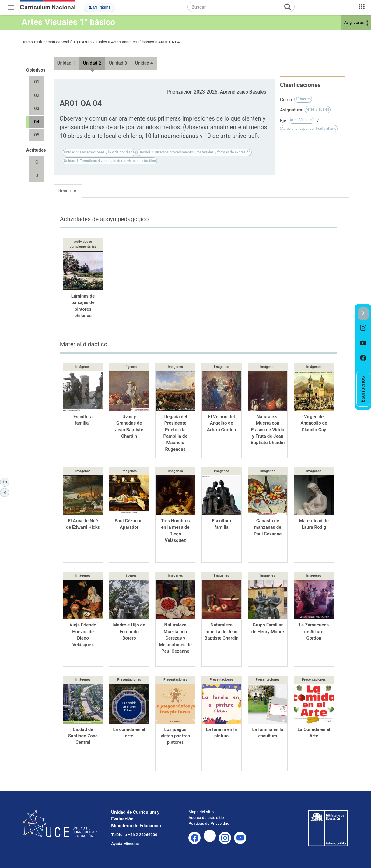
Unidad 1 (66, 63)
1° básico (303, 99)
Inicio (28, 42)
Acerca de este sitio (206, 818)
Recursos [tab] (68, 191)
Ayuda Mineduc (125, 843)
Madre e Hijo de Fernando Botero (129, 632)
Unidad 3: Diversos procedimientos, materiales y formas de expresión (194, 152)
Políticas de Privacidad (209, 823)
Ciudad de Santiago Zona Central (83, 736)
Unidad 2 (92, 63)
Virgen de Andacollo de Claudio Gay (314, 423)
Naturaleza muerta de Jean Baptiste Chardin (222, 632)
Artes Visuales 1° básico (68, 22)
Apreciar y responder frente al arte (309, 129)
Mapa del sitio (201, 812)
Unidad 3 (118, 63)
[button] (363, 314)
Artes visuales (94, 42)
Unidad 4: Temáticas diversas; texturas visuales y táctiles (110, 161)
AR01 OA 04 (169, 42)
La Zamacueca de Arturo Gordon (314, 632)
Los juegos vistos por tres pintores (175, 736)
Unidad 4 (144, 63)
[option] (363, 328)
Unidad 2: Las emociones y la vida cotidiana (99, 152)
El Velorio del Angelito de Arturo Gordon (222, 423)
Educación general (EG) (57, 42)
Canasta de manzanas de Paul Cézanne (268, 527)
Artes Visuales (318, 109)
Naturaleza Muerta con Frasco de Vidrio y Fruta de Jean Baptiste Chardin (268, 430)
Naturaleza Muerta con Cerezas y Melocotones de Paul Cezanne (175, 638)
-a (6, 492)
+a (6, 482)
